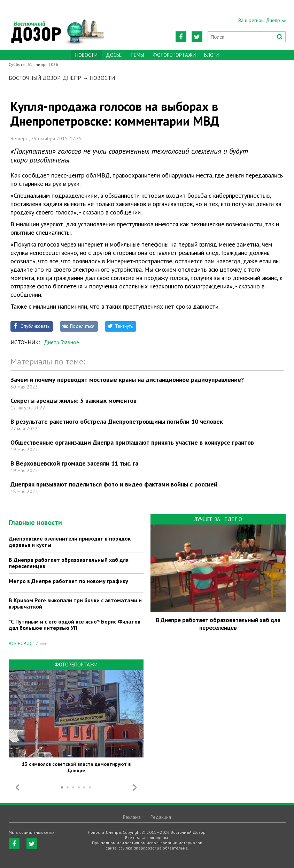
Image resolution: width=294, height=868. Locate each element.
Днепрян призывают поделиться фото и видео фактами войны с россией (114, 484)
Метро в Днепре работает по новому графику (68, 581)
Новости (102, 78)
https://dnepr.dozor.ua (57, 25)
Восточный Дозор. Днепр (45, 78)
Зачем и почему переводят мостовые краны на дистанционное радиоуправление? (127, 380)
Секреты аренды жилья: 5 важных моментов (73, 401)
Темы (137, 55)
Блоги (211, 55)
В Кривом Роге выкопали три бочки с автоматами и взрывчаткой (75, 603)
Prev (17, 787)
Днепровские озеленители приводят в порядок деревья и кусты (70, 542)
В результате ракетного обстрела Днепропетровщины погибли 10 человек (117, 421)
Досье (114, 55)
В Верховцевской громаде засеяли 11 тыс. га (74, 463)
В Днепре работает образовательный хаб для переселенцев (69, 563)
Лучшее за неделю (218, 519)
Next (135, 787)
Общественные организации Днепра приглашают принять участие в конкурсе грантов (132, 442)
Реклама (132, 817)
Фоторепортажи (174, 55)
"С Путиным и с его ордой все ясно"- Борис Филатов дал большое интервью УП (75, 625)
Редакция (161, 817)
